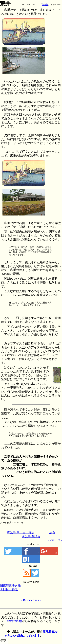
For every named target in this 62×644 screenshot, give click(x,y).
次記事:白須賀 (31, 536)
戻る (52, 532)
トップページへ (54, 540)
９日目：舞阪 (9, 589)
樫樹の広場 (15, 621)
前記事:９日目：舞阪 (21, 532)
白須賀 (45, 5)
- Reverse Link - (31, 600)
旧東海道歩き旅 (10, 586)
